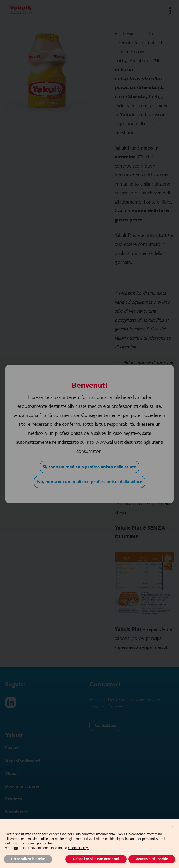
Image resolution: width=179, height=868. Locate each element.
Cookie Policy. (78, 848)
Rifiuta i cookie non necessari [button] (96, 859)
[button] (173, 826)
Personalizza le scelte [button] (28, 859)
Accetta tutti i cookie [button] (152, 859)
